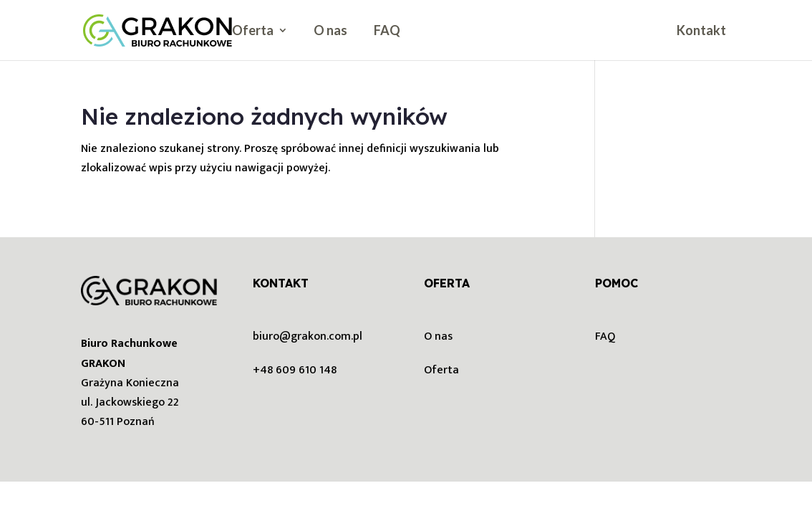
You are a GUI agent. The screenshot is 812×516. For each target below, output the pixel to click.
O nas (330, 32)
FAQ (387, 32)
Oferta (253, 32)
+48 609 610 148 (295, 370)
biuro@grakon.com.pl (308, 336)
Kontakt (701, 32)
